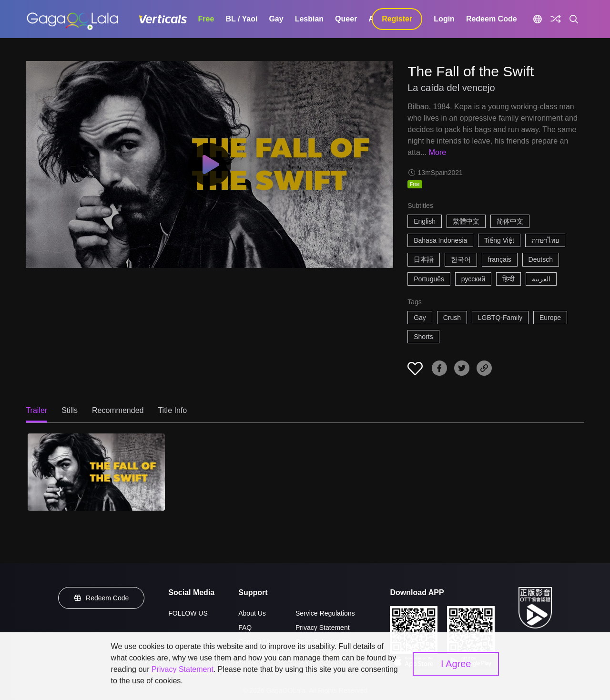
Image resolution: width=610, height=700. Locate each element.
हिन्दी (508, 279)
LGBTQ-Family (500, 318)
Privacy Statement (323, 628)
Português (429, 279)
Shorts (423, 337)
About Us (252, 613)
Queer (346, 19)
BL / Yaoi (241, 19)
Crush (452, 318)
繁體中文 (466, 221)
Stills (70, 410)
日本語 (424, 259)
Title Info (172, 410)
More (437, 152)
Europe (550, 318)
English (425, 221)
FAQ (245, 628)
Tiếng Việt (499, 240)
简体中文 (510, 221)
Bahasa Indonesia (440, 240)
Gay (276, 19)
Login (444, 19)
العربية (541, 279)
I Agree (456, 664)
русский (473, 279)
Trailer (36, 410)
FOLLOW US (188, 613)
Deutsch (541, 259)
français (500, 259)
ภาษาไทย (545, 240)
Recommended (118, 410)
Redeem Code (492, 19)
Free (206, 19)
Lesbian (309, 19)
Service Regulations (325, 613)
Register (397, 19)
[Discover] (556, 19)
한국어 (461, 259)
